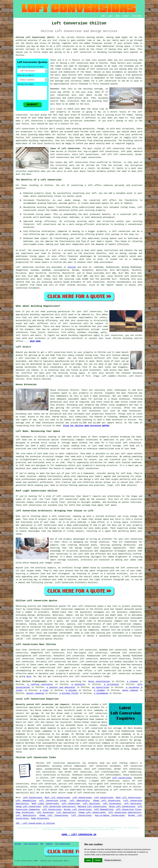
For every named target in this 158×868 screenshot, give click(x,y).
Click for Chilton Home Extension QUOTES (86, 426)
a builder (71, 690)
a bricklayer (112, 684)
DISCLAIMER (137, 16)
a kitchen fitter (69, 693)
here (29, 677)
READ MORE (35, 341)
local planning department (36, 135)
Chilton (72, 267)
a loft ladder (57, 358)
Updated (49, 844)
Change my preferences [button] (113, 860)
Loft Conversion (71, 804)
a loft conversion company (95, 743)
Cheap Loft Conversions (92, 812)
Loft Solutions (91, 804)
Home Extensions (25, 812)
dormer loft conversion (128, 769)
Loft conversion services (94, 662)
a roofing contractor (40, 684)
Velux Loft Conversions (122, 807)
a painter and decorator (61, 687)
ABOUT (118, 16)
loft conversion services (92, 793)
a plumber (100, 690)
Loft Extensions (112, 804)
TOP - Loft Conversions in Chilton (35, 823)
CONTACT (126, 16)
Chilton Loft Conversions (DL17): (35, 37)
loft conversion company (40, 138)
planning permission (83, 129)
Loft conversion (25, 267)
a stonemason (101, 693)
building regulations (80, 335)
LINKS (110, 16)
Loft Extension (45, 812)
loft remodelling (131, 772)
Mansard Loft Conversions (92, 807)
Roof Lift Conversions (57, 798)
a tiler (44, 690)
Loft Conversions (32, 798)
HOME (103, 16)
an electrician (101, 687)
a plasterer (78, 684)
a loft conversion (32, 121)
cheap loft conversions (84, 778)
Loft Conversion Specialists (125, 812)
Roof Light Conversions (45, 804)
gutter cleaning (35, 693)
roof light (51, 499)
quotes (62, 606)
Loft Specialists (80, 801)
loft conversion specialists (63, 763)
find (24, 650)
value (95, 109)
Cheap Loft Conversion (107, 801)
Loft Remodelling (26, 801)
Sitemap (18, 844)
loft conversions (78, 162)
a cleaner (133, 681)
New (42, 844)
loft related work (117, 787)
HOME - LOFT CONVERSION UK (79, 834)
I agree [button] (88, 860)
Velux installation (99, 681)
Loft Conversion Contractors (59, 807)
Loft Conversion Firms (53, 801)
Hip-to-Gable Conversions (110, 815)
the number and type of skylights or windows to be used (83, 66)
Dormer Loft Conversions (78, 810)
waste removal (130, 690)
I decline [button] (98, 860)
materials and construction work (69, 98)
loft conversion (65, 46)
